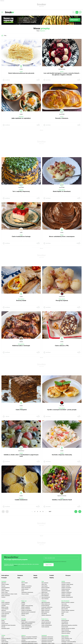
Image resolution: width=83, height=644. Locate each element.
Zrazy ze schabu (25, 594)
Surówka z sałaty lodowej (67, 584)
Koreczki (3, 627)
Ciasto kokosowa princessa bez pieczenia (21, 73)
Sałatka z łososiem (66, 586)
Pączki (3, 620)
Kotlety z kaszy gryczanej (27, 606)
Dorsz (23, 591)
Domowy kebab (21, 300)
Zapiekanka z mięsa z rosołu (48, 643)
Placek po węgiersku (6, 638)
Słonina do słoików (66, 633)
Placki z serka (5, 592)
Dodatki (52, 575)
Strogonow (4, 640)
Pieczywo (68, 575)
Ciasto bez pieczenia (6, 612)
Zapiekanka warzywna (47, 642)
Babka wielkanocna (46, 609)
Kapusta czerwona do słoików (68, 628)
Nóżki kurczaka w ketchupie (21, 346)
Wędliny (52, 578)
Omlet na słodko (5, 584)
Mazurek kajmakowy (46, 622)
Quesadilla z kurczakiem (67, 643)
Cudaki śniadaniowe (21, 500)
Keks (63, 615)
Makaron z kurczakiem (27, 586)
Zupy (19, 578)
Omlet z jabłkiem (5, 591)
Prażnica (3, 597)
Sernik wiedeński (25, 628)
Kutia (63, 614)
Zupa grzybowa (65, 606)
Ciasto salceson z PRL (62, 346)
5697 (50, 512)
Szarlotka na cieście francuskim (8, 625)
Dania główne (62, 190)
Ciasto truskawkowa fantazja (21, 236)
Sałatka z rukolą (65, 591)
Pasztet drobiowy (45, 606)
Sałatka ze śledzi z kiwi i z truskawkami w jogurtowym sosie (21, 455)
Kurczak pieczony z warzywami (28, 612)
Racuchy (3, 586)
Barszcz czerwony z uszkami (68, 602)
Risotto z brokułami (26, 609)
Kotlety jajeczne (65, 637)
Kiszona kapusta (65, 620)
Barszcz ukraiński (45, 588)
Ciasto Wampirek (21, 410)
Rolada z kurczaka (66, 640)
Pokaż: (41, 31)
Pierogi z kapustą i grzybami (68, 610)
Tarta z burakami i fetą (67, 638)
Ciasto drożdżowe (5, 604)
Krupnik (23, 604)
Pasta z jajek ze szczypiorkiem (28, 622)
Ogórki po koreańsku (66, 632)
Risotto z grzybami (26, 607)
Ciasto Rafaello (5, 609)
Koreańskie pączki (6, 628)
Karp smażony (65, 609)
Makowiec (4, 610)
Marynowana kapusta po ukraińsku (69, 625)
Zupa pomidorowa (46, 597)
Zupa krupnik (44, 586)
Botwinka (24, 620)
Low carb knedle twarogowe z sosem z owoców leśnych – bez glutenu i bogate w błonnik (62, 74)
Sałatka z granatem (66, 596)
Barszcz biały (45, 589)
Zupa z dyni (44, 584)
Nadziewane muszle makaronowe (29, 642)
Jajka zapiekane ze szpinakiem (21, 118)
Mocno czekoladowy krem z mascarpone (62, 236)
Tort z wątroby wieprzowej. (21, 191)
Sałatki (21, 453)
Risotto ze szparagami (27, 610)
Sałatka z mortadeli (66, 594)
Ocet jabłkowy (65, 622)
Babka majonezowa (46, 624)
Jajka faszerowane (46, 602)
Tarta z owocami (45, 620)
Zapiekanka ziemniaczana (47, 640)
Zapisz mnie (49, 565)
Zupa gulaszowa (45, 594)
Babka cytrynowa (45, 610)
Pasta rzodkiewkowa (26, 625)
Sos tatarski (44, 614)
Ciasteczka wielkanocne (47, 607)
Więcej (15, 565)
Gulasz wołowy (5, 642)
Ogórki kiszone (65, 624)
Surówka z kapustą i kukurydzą (62, 455)
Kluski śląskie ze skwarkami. (62, 191)
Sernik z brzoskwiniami (27, 627)
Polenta (23, 615)
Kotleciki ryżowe (25, 614)
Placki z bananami (6, 596)
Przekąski (21, 190)
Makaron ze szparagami (27, 624)
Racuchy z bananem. (62, 118)
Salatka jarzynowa (66, 589)
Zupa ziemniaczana (46, 591)
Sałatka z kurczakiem (66, 588)
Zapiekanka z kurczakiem (47, 638)
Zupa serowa (44, 592)
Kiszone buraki (65, 627)
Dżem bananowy (65, 630)
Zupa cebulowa (45, 599)
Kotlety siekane (25, 589)
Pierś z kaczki (25, 583)
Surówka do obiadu (66, 583)
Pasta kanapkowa (6, 588)
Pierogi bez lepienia (62, 300)
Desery (62, 72)
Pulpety (23, 584)
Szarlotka (4, 606)
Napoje (35, 575)
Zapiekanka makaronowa (27, 592)
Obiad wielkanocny (46, 604)
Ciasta (21, 72)
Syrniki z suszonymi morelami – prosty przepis (62, 410)
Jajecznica (4, 583)
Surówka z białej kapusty (67, 597)
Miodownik (4, 615)
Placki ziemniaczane (26, 588)
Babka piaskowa (45, 612)
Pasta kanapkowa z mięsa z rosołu (9, 594)
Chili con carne (5, 643)
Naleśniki (4, 589)
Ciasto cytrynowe (5, 614)
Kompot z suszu (65, 612)
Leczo (3, 637)
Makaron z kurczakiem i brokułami (29, 637)
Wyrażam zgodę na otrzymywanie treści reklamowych (55, 562)
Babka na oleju (5, 607)
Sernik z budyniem (6, 602)
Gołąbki (23, 602)
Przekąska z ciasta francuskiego (69, 642)
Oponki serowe (5, 624)
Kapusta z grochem (66, 607)
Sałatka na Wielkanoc (67, 592)
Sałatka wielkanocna (46, 615)
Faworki (3, 622)
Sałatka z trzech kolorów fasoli (62, 500)
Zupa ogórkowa (45, 596)
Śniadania (21, 117)
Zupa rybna (64, 604)
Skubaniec (4, 617)
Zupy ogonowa (45, 583)
